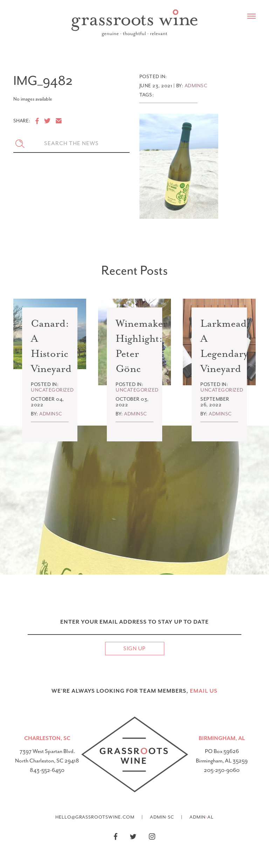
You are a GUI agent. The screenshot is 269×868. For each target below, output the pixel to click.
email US (204, 691)
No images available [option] (33, 99)
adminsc (196, 86)
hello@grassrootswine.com (95, 817)
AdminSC (162, 817)
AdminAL (202, 817)
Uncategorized (52, 390)
